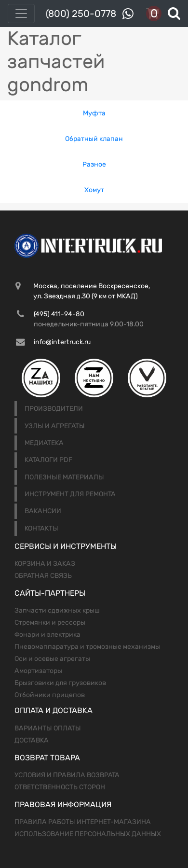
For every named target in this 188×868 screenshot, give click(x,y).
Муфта (94, 113)
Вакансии (43, 511)
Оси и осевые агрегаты (52, 659)
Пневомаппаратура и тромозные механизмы (87, 647)
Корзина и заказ (45, 564)
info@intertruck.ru (62, 342)
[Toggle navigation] (21, 14)
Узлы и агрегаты (55, 426)
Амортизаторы (38, 671)
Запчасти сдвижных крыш (57, 610)
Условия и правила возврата (67, 775)
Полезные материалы (64, 477)
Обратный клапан (94, 139)
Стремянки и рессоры (50, 623)
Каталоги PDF (48, 460)
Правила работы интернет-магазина (83, 822)
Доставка (32, 740)
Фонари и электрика (47, 635)
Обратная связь (43, 576)
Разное (94, 164)
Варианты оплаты (48, 728)
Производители (54, 409)
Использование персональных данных (88, 834)
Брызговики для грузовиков (60, 683)
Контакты (41, 528)
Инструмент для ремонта (70, 494)
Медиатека (44, 443)
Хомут (94, 190)
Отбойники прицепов (50, 695)
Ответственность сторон (60, 787)
